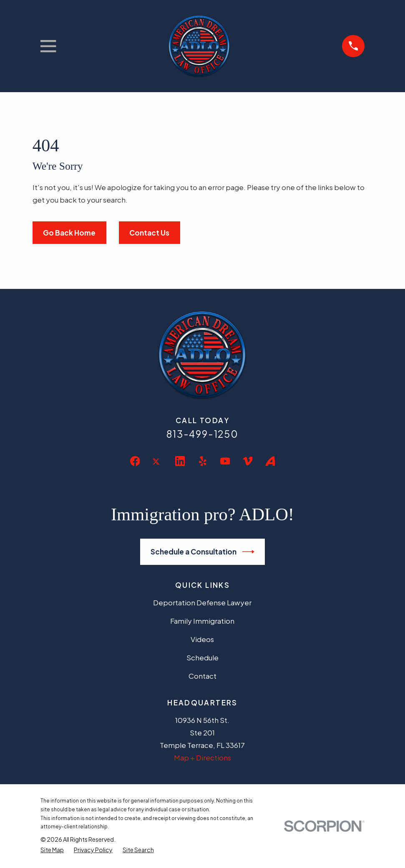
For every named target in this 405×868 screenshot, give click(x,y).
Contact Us (149, 233)
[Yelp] (203, 461)
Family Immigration (202, 621)
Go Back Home (69, 233)
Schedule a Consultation (202, 552)
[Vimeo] (248, 461)
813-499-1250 (202, 434)
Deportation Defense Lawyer (202, 602)
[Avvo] (270, 461)
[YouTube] (225, 461)
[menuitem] (52, 850)
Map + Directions (202, 758)
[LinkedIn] (180, 461)
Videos (202, 639)
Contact (202, 676)
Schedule (202, 657)
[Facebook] (135, 461)
